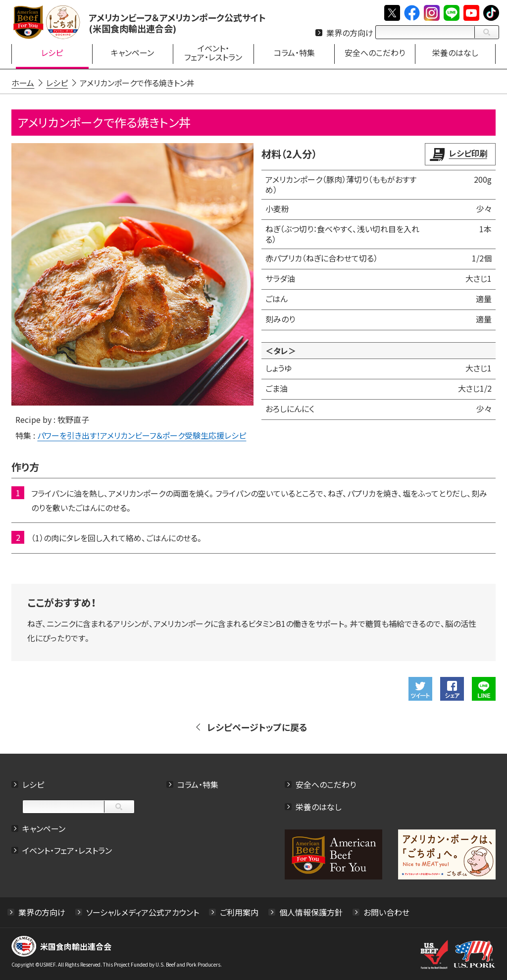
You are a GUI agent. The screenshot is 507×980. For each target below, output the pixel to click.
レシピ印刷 (468, 153)
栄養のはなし (319, 806)
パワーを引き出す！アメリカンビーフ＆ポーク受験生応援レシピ (142, 435)
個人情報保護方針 (311, 912)
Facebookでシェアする (452, 688)
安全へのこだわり (326, 784)
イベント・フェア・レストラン (68, 850)
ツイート (420, 688)
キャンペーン (44, 828)
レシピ (34, 784)
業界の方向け (350, 33)
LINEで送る (483, 688)
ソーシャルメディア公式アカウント (143, 912)
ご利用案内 (240, 912)
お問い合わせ (387, 912)
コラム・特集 (198, 784)
